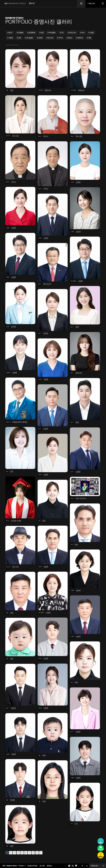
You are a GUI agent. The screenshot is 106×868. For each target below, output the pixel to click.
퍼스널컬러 (30, 38)
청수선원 (79, 136)
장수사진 (51, 38)
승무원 (41, 38)
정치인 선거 (73, 33)
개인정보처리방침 (32, 866)
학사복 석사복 (16, 521)
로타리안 (81, 38)
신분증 (93, 33)
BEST (11, 33)
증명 (77, 327)
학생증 (12, 800)
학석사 (61, 38)
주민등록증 (53, 33)
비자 (84, 33)
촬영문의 (49, 866)
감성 (20, 38)
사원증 (11, 38)
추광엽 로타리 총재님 (20, 422)
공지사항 (42, 866)
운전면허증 (32, 33)
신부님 (13, 182)
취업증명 (21, 33)
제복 (91, 38)
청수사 (46, 136)
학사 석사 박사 (81, 499)
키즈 (63, 33)
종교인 (71, 38)
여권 (43, 33)
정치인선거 (47, 284)
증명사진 (48, 90)
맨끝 (41, 853)
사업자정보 (21, 866)
